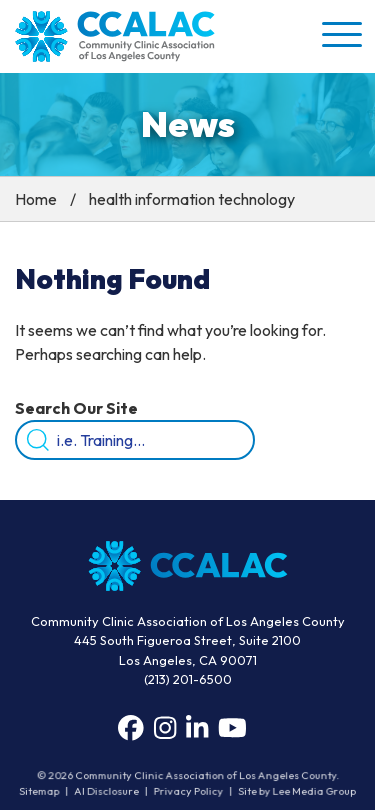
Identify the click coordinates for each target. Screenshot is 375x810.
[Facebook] (131, 728)
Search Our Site (76, 408)
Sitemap (41, 792)
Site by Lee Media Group (296, 792)
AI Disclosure (107, 792)
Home (36, 199)
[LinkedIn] (197, 728)
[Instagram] (165, 728)
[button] (340, 34)
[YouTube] (232, 728)
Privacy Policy (188, 792)
